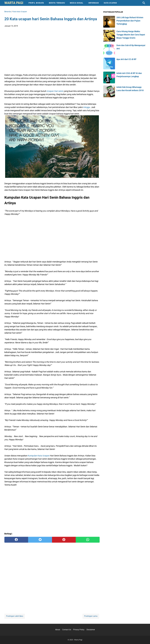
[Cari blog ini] (144, 3)
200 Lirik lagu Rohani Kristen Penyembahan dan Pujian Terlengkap (130, 21)
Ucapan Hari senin (55, 91)
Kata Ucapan (110, 3)
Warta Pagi (14, 3)
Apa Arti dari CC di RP (126, 59)
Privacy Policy (79, 630)
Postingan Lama (91, 616)
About (58, 630)
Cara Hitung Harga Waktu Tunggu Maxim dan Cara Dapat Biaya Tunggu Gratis (131, 35)
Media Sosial (77, 3)
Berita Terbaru (57, 3)
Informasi (94, 3)
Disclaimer (91, 630)
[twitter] (40, 540)
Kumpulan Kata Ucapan (39, 456)
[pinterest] (64, 540)
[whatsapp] (88, 540)
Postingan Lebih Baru (15, 616)
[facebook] (16, 540)
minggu (87, 107)
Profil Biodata (36, 3)
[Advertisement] (52, 51)
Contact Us (67, 630)
